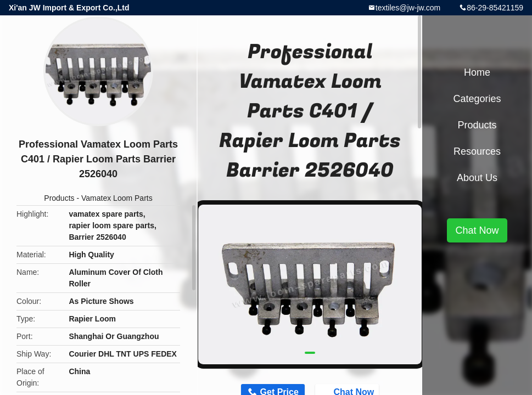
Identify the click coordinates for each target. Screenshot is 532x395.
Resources (477, 151)
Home (477, 72)
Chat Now (477, 230)
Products (59, 198)
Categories (477, 99)
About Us (477, 178)
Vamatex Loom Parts (117, 198)
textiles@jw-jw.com (408, 8)
